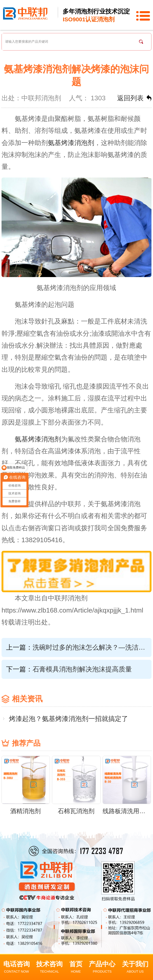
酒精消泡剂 (25, 811)
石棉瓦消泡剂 (76, 811)
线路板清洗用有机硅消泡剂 (127, 811)
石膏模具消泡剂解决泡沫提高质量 (82, 669)
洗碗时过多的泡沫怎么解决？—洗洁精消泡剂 (89, 647)
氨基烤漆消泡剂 (71, 143)
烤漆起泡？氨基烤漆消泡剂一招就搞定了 (68, 719)
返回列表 (130, 98)
